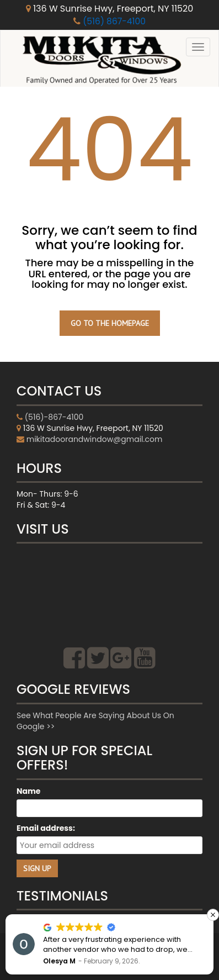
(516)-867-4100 (54, 417)
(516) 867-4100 (114, 21)
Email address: (46, 828)
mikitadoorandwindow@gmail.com (95, 439)
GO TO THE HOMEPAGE (110, 323)
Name (28, 791)
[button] (213, 915)
